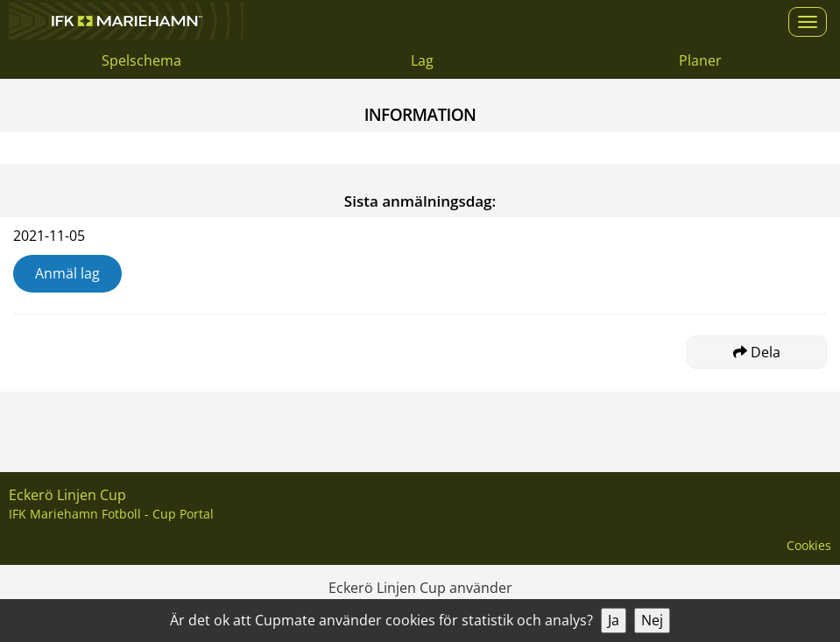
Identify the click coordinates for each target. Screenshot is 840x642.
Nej (652, 620)
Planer (700, 60)
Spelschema (141, 60)
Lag (422, 60)
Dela (757, 352)
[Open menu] (808, 22)
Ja (614, 620)
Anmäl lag (67, 273)
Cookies (809, 545)
